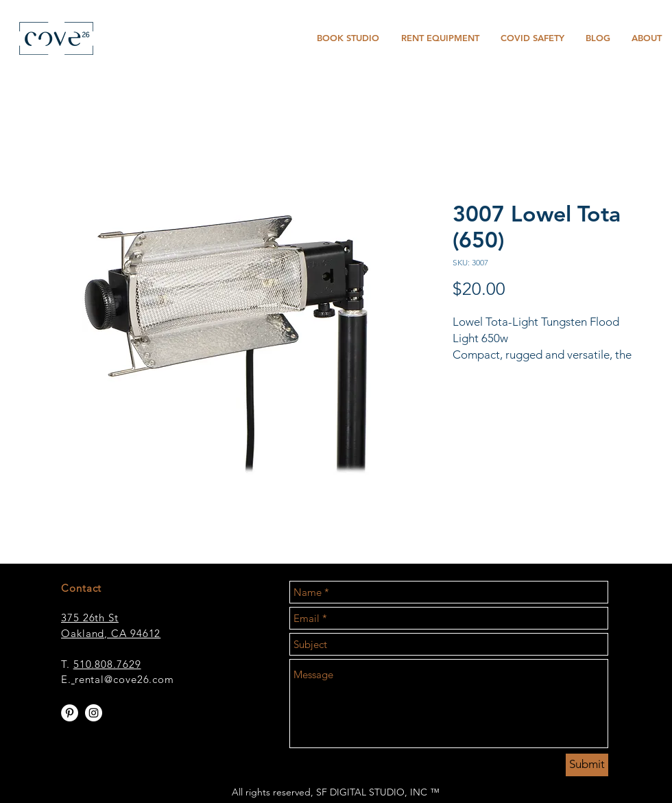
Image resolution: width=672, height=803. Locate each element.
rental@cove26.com (124, 679)
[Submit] (587, 765)
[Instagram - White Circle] (94, 713)
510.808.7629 (107, 664)
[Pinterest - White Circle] (70, 713)
